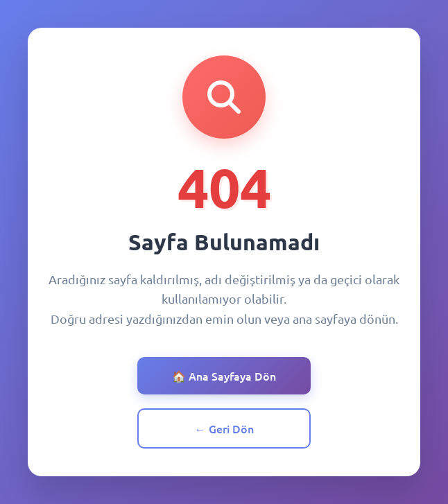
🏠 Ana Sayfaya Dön (224, 376)
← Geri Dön (224, 428)
